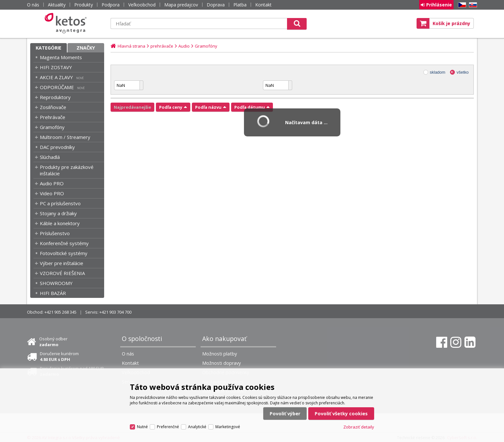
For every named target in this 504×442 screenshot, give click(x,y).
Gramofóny (52, 127)
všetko (463, 72)
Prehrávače (53, 117)
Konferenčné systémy (64, 243)
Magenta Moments (61, 57)
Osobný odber (53, 342)
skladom (437, 72)
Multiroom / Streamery (65, 137)
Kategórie (49, 48)
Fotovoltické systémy (64, 253)
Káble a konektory (60, 223)
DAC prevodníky (57, 147)
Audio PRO (52, 183)
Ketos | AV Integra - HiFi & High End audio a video (67, 23)
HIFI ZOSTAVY (56, 67)
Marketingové (228, 427)
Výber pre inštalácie (62, 263)
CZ (461, 5)
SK (472, 5)
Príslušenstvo (55, 233)
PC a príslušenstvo (60, 203)
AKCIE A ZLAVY (56, 77)
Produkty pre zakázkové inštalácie (67, 170)
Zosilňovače (53, 107)
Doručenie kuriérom (59, 356)
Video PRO (52, 193)
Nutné (142, 427)
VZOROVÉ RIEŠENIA (62, 273)
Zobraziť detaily (359, 427)
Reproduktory (55, 97)
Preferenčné (168, 427)
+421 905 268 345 (60, 312)
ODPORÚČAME (57, 87)
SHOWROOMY (56, 283)
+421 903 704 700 (115, 312)
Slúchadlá (50, 157)
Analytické (197, 427)
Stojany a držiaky (58, 213)
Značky (86, 48)
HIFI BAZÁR (53, 293)
